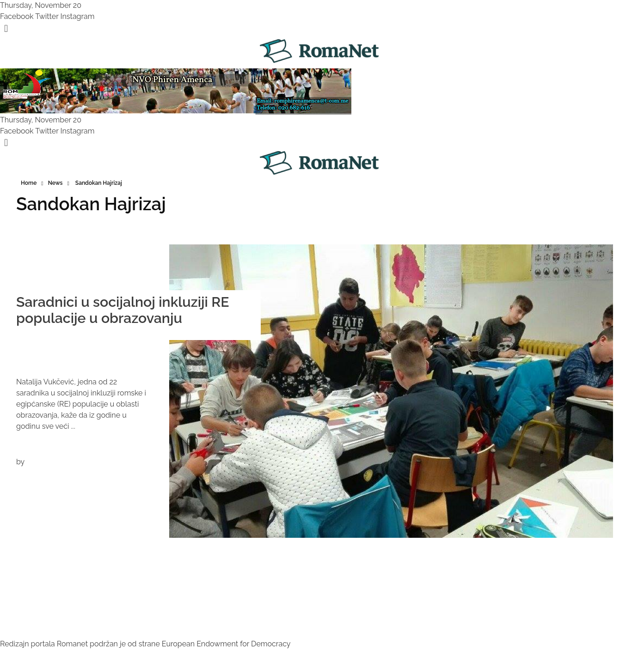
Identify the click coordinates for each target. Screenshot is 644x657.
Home (29, 183)
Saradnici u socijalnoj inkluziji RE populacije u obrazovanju (123, 310)
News (55, 183)
